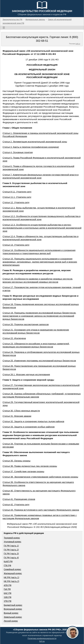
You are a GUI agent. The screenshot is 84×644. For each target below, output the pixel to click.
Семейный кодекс (12, 569)
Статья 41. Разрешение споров (19, 499)
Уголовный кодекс (13, 542)
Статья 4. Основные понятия (18, 152)
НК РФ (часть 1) (11, 577)
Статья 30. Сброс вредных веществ (21, 411)
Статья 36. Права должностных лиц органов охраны (30, 466)
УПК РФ (8, 601)
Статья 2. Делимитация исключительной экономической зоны (35, 142)
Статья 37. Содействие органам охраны (23, 471)
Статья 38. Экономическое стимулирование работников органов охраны (40, 477)
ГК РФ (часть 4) (11, 558)
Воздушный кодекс (13, 609)
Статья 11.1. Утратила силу (17, 197)
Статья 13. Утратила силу (16, 245)
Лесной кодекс (11, 621)
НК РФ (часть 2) (11, 581)
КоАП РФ (8, 561)
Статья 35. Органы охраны (16, 461)
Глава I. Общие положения (17, 128)
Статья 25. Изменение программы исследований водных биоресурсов (39, 361)
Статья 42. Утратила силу (16, 504)
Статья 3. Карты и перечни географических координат (31, 147)
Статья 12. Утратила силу (16, 202)
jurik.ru (78, 44)
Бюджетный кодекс (13, 605)
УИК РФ (8, 597)
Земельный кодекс (13, 617)
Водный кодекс (11, 613)
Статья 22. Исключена (14, 338)
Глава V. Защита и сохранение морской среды (28, 380)
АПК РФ (8, 585)
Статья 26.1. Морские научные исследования (26, 374)
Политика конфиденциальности (42, 638)
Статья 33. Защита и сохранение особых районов (29, 427)
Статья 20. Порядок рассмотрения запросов (26, 324)
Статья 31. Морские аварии (17, 416)
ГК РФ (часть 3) (11, 554)
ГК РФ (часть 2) (11, 550)
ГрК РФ (7, 589)
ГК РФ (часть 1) (11, 546)
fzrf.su (42, 641)
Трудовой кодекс (12, 538)
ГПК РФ (7, 565)
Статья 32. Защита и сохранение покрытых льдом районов (33, 421)
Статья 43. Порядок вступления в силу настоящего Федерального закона (41, 510)
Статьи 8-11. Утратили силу (17, 192)
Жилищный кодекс (13, 573)
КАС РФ (8, 593)
